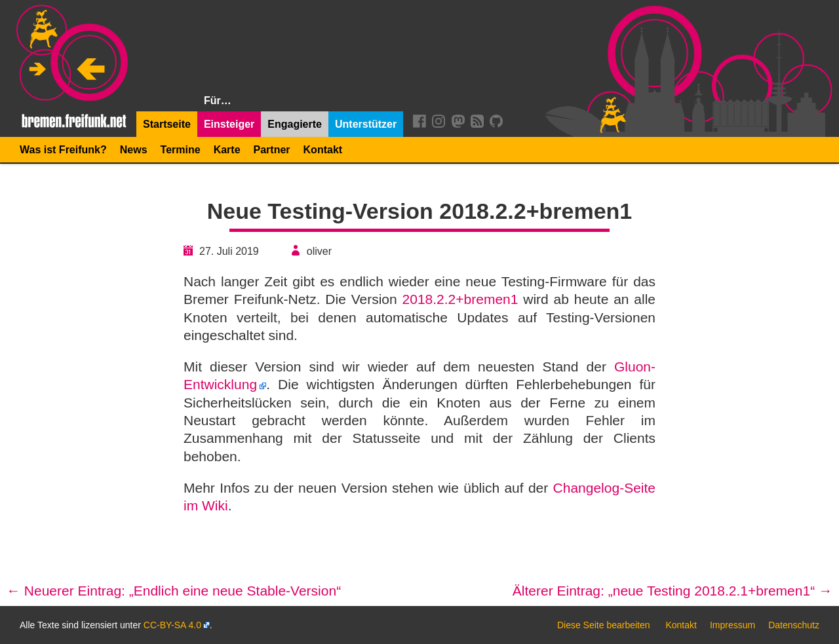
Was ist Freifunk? (63, 150)
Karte (227, 150)
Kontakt (323, 150)
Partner (272, 150)
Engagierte (295, 124)
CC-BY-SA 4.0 (172, 625)
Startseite (167, 124)
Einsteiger (229, 124)
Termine (181, 150)
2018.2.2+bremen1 (460, 299)
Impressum (732, 625)
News (134, 150)
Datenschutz (794, 625)
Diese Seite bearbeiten (604, 625)
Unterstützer (366, 124)
